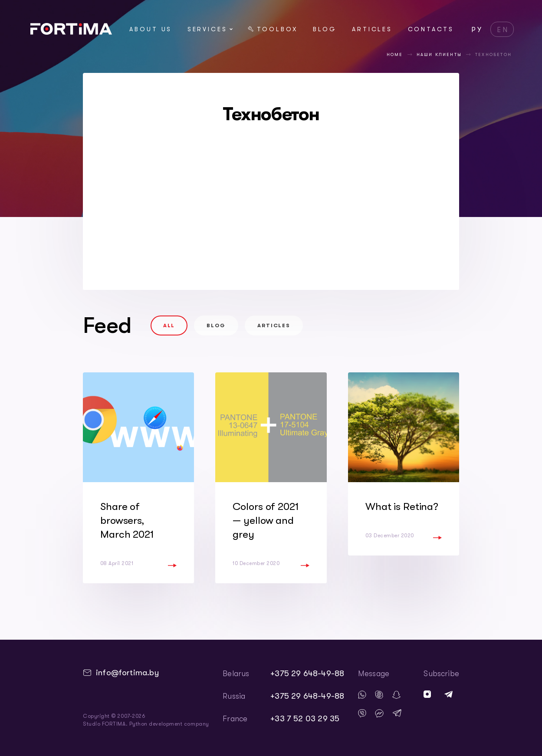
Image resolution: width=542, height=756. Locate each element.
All (169, 325)
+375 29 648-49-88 (307, 674)
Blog (325, 29)
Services (210, 29)
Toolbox (273, 29)
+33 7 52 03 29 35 (305, 719)
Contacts (431, 29)
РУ (477, 30)
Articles (372, 29)
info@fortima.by (127, 673)
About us (151, 29)
